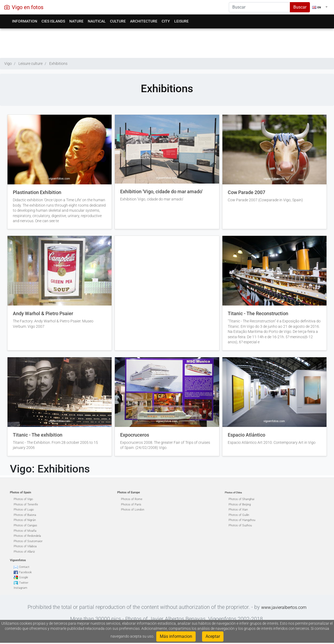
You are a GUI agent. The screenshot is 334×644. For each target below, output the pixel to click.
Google (24, 577)
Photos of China (233, 493)
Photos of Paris (131, 505)
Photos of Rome (132, 499)
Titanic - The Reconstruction (258, 314)
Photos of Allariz (24, 552)
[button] (320, 7)
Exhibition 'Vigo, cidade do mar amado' (161, 192)
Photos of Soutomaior (28, 541)
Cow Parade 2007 (246, 192)
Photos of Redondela (27, 536)
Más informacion (176, 636)
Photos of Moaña (25, 531)
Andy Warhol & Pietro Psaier (43, 314)
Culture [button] (118, 21)
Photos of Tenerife (26, 505)
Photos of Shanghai (241, 499)
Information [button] (25, 21)
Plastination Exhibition (37, 192)
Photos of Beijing (240, 505)
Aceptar (213, 636)
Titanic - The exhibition (38, 435)
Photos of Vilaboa (25, 546)
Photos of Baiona (25, 515)
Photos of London (133, 510)
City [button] (166, 21)
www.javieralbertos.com (284, 607)
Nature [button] (76, 21)
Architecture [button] (144, 21)
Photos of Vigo (23, 499)
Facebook (25, 572)
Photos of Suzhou (240, 525)
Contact (24, 567)
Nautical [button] (97, 21)
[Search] (259, 7)
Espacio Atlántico (246, 435)
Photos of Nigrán (25, 520)
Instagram (20, 588)
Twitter (24, 583)
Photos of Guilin (239, 515)
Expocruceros (135, 435)
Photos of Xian (238, 510)
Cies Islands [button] (53, 21)
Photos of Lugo (24, 510)
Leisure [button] (181, 21)
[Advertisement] (167, 42)
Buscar (300, 7)
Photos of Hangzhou (242, 520)
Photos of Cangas (25, 525)
